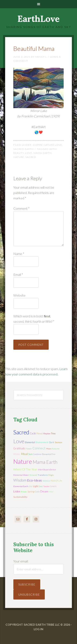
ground (33, 475)
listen (17, 491)
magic (51, 475)
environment (42, 442)
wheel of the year (25, 469)
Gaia (37, 491)
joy (31, 486)
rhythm (47, 434)
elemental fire (49, 454)
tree (53, 433)
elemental (30, 442)
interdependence (47, 469)
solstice (46, 481)
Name (19, 254)
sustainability (20, 497)
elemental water (21, 475)
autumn (56, 449)
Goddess (37, 454)
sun (30, 454)
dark (52, 442)
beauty (19, 153)
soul (41, 486)
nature (19, 157)
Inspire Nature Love (47, 145)
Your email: (21, 561)
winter (17, 454)
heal (51, 491)
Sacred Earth (24, 149)
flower (29, 449)
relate (24, 492)
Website (19, 295)
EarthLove (39, 19)
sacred (31, 157)
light (36, 486)
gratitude (19, 448)
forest (40, 433)
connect (39, 448)
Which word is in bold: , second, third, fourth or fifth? (34, 319)
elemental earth (21, 486)
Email (18, 274)
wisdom (20, 480)
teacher (47, 486)
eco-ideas (34, 480)
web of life (56, 481)
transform (43, 475)
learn (53, 486)
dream (44, 491)
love (29, 153)
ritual (24, 454)
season (59, 442)
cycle (33, 433)
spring (31, 491)
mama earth (43, 153)
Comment (21, 208)
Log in (38, 629)
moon (49, 449)
